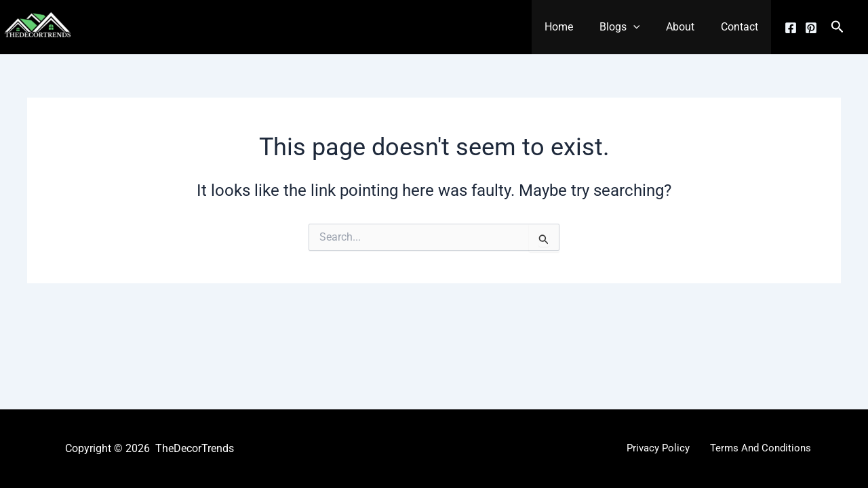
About (687, 27)
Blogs (631, 27)
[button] (644, 27)
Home (574, 27)
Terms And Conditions (758, 448)
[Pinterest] (811, 28)
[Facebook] (791, 28)
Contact (742, 27)
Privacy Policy (661, 448)
